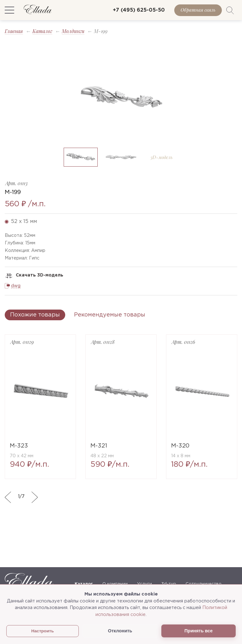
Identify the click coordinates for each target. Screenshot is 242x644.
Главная (14, 31)
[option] (121, 98)
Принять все (198, 631)
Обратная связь (198, 10)
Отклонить (120, 631)
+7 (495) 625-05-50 (139, 10)
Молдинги (73, 31)
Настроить (43, 631)
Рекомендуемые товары (110, 315)
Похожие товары (35, 315)
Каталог (42, 31)
